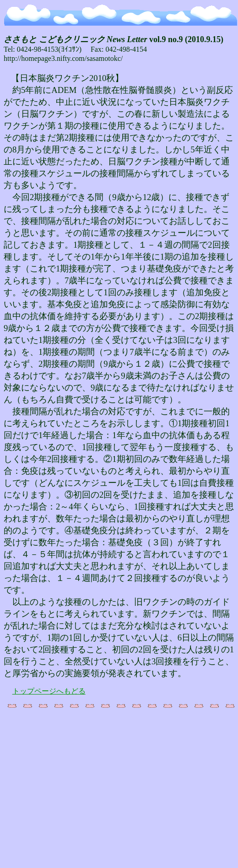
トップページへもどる (49, 691)
